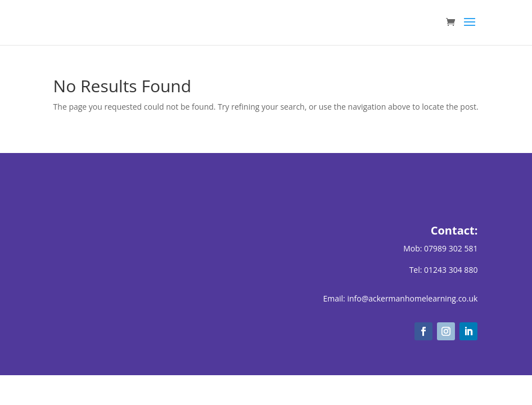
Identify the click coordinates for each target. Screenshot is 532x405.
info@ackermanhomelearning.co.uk (412, 298)
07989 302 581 (451, 248)
